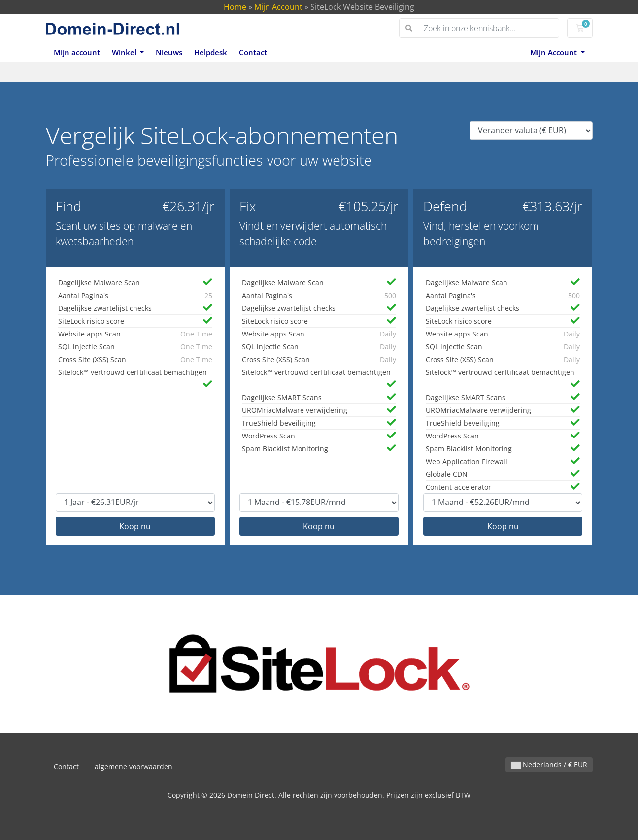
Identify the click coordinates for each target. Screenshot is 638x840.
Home (235, 7)
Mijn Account (278, 7)
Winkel (125, 52)
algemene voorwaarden (134, 766)
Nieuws (169, 52)
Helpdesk (211, 52)
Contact (253, 52)
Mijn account (77, 52)
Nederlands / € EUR (549, 764)
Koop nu (135, 526)
